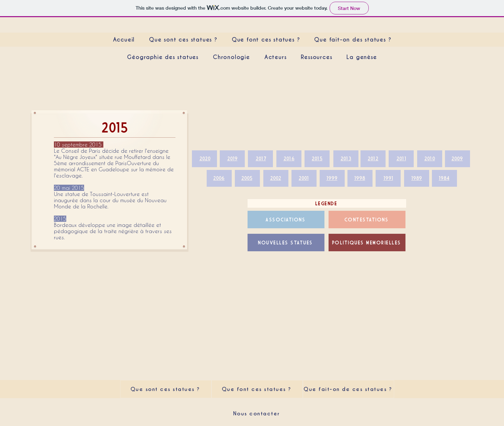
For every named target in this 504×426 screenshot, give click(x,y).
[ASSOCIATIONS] (286, 220)
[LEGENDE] (327, 203)
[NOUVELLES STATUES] (286, 243)
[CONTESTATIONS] (367, 220)
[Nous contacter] (257, 413)
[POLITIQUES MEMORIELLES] (367, 243)
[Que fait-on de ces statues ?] (348, 389)
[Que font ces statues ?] (257, 389)
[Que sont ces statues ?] (166, 389)
